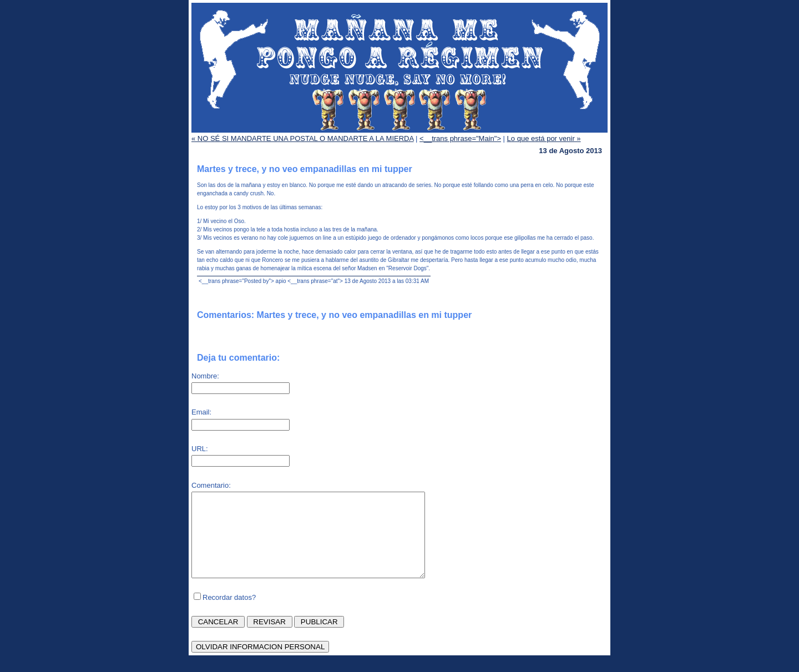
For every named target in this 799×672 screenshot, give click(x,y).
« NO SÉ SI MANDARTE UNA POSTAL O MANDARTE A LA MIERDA (302, 138)
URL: (200, 449)
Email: (201, 412)
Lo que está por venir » (544, 138)
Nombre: (205, 376)
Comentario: (211, 485)
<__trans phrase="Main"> (460, 138)
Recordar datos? (229, 614)
